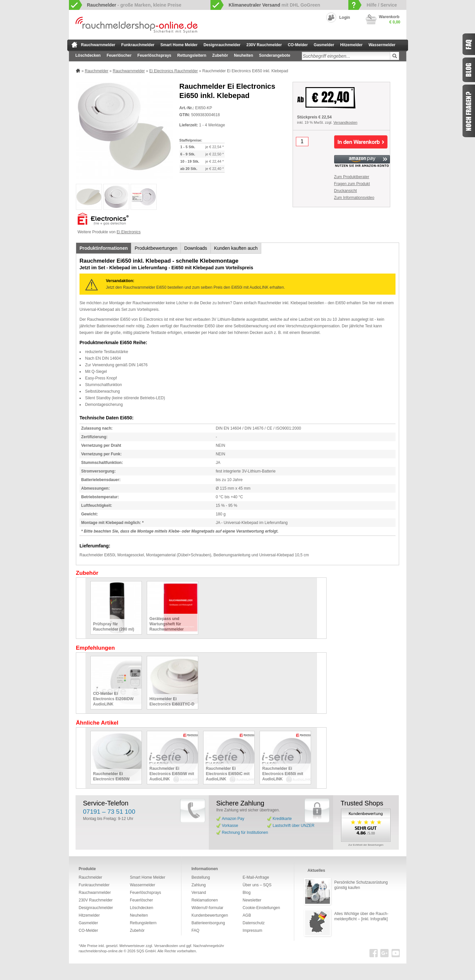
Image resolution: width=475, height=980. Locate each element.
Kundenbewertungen (210, 915)
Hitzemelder (351, 45)
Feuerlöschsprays (155, 55)
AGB (247, 915)
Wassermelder (382, 45)
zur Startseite (74, 45)
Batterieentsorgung (208, 923)
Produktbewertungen (156, 248)
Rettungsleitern (192, 55)
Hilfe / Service (382, 5)
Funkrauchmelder (138, 45)
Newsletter (252, 900)
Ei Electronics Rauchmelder (173, 71)
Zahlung (198, 885)
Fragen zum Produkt (352, 184)
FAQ (195, 931)
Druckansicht (346, 191)
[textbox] (346, 56)
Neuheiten (243, 55)
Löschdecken (88, 55)
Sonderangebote (275, 55)
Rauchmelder (96, 71)
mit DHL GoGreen (274, 5)
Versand (199, 893)
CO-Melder (298, 45)
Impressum (253, 931)
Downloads (195, 248)
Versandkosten (346, 122)
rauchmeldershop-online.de (101, 951)
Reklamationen (205, 900)
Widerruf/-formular (207, 908)
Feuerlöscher (119, 55)
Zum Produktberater (352, 177)
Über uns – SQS (257, 885)
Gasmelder (324, 45)
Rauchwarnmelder (98, 45)
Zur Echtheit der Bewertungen (366, 845)
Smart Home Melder (179, 45)
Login (345, 17)
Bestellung (201, 877)
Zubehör (220, 55)
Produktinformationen (104, 248)
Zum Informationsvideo (354, 198)
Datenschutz (254, 923)
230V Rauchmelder (264, 45)
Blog (247, 893)
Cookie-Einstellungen (261, 908)
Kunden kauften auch (236, 248)
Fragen (468, 111)
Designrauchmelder (222, 45)
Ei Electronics (129, 232)
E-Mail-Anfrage (256, 877)
